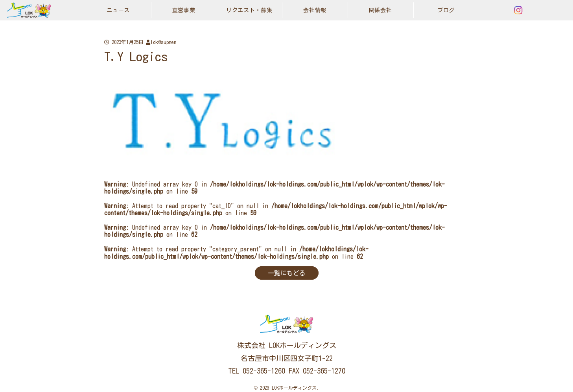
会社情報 (315, 10)
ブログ (446, 10)
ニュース (118, 10)
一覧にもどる (287, 273)
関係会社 (380, 10)
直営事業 (184, 10)
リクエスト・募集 (249, 10)
